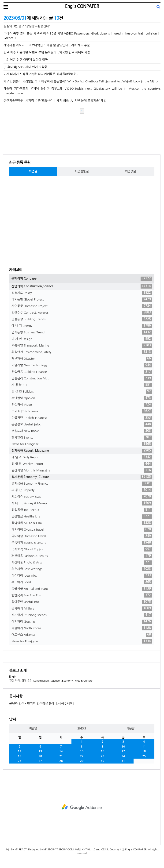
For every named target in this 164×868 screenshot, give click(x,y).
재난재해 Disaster (82, 359)
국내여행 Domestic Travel (82, 536)
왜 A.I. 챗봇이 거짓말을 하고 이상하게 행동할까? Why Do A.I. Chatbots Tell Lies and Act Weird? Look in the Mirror (81, 81)
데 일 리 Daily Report (82, 457)
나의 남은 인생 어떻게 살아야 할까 (26, 60)
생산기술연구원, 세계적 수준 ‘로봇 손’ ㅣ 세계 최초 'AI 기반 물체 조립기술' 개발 (55, 101)
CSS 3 (105, 850)
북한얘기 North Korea (82, 628)
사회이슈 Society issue (82, 497)
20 (40, 756)
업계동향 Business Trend (82, 332)
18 (144, 751)
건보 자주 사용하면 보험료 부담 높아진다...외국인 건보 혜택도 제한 (47, 52)
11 (144, 747)
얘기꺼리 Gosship (82, 622)
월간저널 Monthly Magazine (82, 471)
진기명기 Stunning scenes (82, 615)
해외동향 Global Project (82, 300)
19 (20, 756)
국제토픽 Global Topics (82, 549)
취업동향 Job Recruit (82, 510)
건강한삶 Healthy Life (82, 517)
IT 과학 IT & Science (82, 411)
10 (123, 747)
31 (123, 761)
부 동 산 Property (82, 490)
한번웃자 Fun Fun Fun (82, 595)
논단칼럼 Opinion (82, 398)
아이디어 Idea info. (82, 576)
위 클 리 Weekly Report (82, 464)
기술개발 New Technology (82, 365)
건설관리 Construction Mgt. (82, 378)
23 (102, 756)
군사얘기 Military (82, 609)
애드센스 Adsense (82, 635)
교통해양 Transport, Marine (82, 346)
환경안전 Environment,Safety (82, 352)
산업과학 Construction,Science (82, 286)
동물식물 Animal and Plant (82, 589)
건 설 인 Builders (82, 392)
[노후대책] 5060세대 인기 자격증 (25, 67)
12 (20, 751)
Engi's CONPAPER (82, 6)
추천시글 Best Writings (82, 569)
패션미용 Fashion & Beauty (82, 556)
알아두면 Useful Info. (82, 602)
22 (82, 756)
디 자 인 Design (82, 339)
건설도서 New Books (82, 431)
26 (20, 761)
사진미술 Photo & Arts (82, 563)
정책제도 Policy (82, 293)
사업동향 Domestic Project (82, 306)
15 (82, 751)
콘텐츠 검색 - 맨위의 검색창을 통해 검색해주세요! (41, 704)
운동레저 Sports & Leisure (82, 543)
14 (61, 751)
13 (40, 751)
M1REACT (21, 850)
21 (61, 756)
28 (61, 761)
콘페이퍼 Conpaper (82, 279)
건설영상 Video (82, 405)
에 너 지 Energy (82, 326)
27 (40, 761)
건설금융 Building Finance (82, 372)
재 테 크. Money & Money (82, 503)
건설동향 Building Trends (82, 319)
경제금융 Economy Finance (82, 484)
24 (123, 756)
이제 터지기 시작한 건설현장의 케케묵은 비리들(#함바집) (41, 74)
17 (123, 751)
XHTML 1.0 (88, 850)
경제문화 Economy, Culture (82, 477)
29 (82, 761)
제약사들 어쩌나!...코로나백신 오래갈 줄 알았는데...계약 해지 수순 (47, 45)
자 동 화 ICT (82, 385)
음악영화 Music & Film (82, 523)
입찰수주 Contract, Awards (82, 313)
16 (102, 751)
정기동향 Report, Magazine (82, 451)
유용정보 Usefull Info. (82, 424)
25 (144, 756)
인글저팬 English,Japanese (82, 418)
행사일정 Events (82, 438)
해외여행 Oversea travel (82, 530)
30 (102, 761)
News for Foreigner (82, 444)
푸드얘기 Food (82, 582)
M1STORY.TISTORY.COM (58, 850)
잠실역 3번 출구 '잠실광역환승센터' (27, 26)
